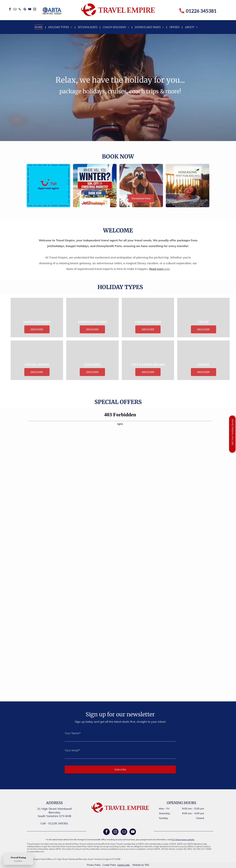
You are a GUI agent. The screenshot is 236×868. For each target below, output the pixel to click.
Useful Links (124, 865)
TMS (147, 865)
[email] (15, 10)
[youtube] (30, 10)
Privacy (91, 865)
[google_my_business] (25, 10)
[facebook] (10, 10)
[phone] (20, 10)
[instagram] (35, 10)
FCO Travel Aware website (183, 840)
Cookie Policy (109, 865)
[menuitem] (39, 27)
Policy (98, 865)
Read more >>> (159, 269)
